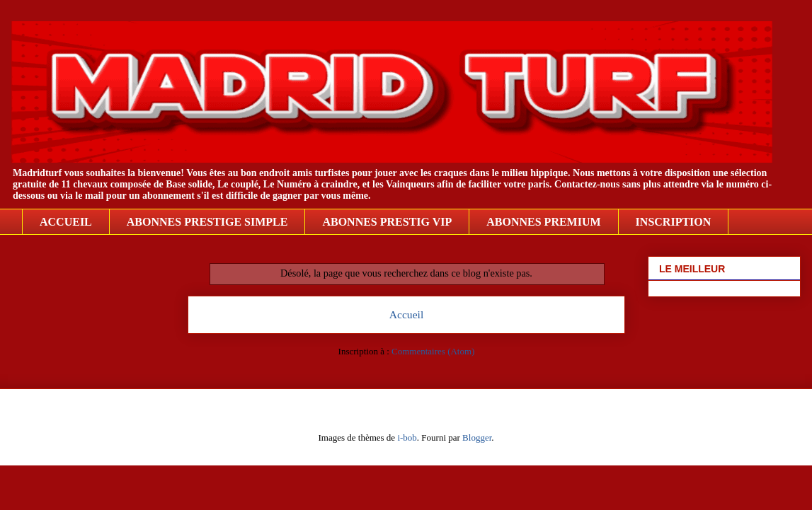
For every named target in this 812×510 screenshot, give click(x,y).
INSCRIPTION (674, 222)
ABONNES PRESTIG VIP (387, 222)
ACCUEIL (66, 222)
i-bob (407, 437)
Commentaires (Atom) (433, 351)
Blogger (477, 437)
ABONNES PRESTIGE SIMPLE (207, 222)
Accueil (407, 314)
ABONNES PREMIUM (543, 222)
